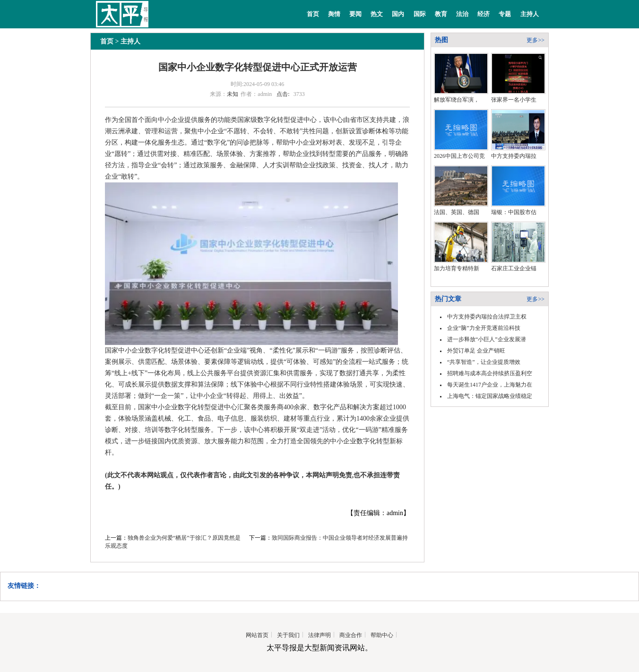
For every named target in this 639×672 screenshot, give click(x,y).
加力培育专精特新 (457, 268)
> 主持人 (127, 41)
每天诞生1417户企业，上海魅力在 (490, 385)
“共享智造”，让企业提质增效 (484, 362)
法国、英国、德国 (457, 212)
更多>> (535, 40)
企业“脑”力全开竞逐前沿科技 (484, 328)
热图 (441, 40)
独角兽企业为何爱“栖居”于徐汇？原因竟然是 (184, 538)
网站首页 (257, 635)
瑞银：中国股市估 (514, 212)
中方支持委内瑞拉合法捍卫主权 (487, 317)
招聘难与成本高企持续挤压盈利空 (490, 373)
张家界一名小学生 (514, 100)
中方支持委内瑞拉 (514, 156)
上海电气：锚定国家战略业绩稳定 (490, 396)
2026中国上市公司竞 (459, 156)
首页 (313, 14)
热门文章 (448, 299)
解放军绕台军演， (457, 100)
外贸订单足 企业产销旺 (476, 351)
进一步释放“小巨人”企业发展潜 (487, 339)
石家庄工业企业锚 (514, 268)
